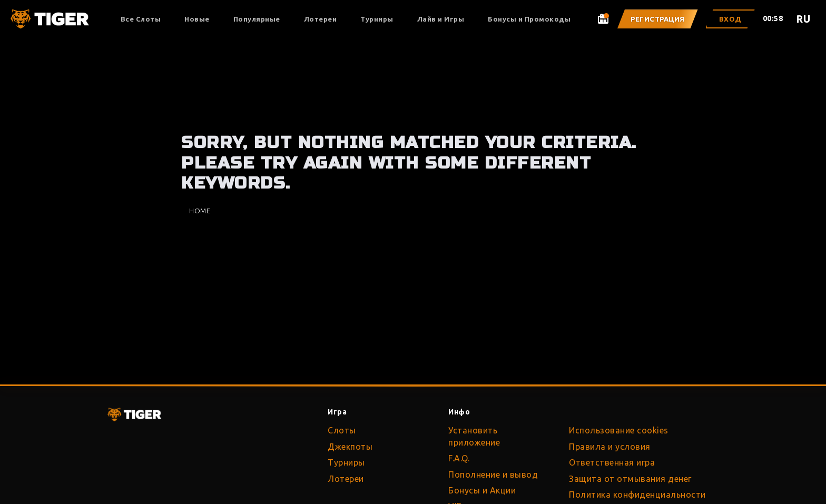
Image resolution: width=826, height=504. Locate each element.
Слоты (342, 430)
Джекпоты (350, 447)
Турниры (377, 19)
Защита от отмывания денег (630, 479)
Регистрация (658, 19)
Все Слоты (141, 19)
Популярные (257, 19)
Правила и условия (610, 447)
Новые (197, 19)
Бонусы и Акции (482, 490)
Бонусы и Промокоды (529, 19)
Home (200, 211)
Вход (730, 19)
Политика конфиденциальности (637, 495)
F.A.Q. (459, 458)
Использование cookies (619, 430)
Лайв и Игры (441, 19)
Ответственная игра (612, 462)
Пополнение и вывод (493, 475)
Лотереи (321, 19)
